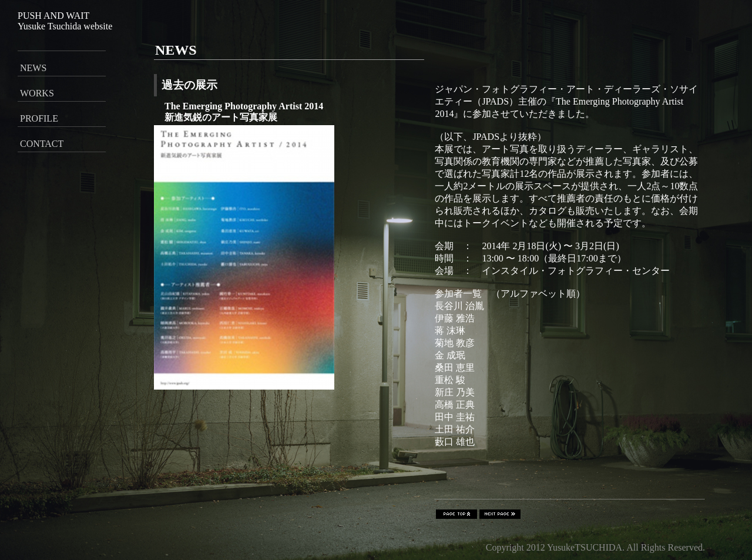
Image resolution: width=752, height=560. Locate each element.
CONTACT (42, 144)
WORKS (37, 93)
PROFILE (39, 118)
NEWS (33, 68)
